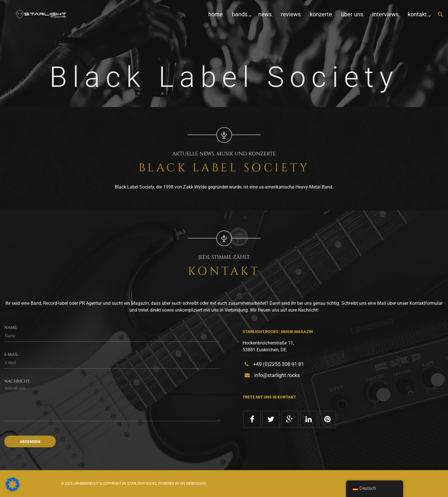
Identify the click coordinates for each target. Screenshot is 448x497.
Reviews (291, 14)
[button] (441, 15)
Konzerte (321, 14)
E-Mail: (12, 354)
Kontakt (417, 14)
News (265, 14)
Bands (240, 14)
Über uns (352, 14)
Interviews (385, 14)
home (216, 14)
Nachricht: (17, 381)
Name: (11, 327)
